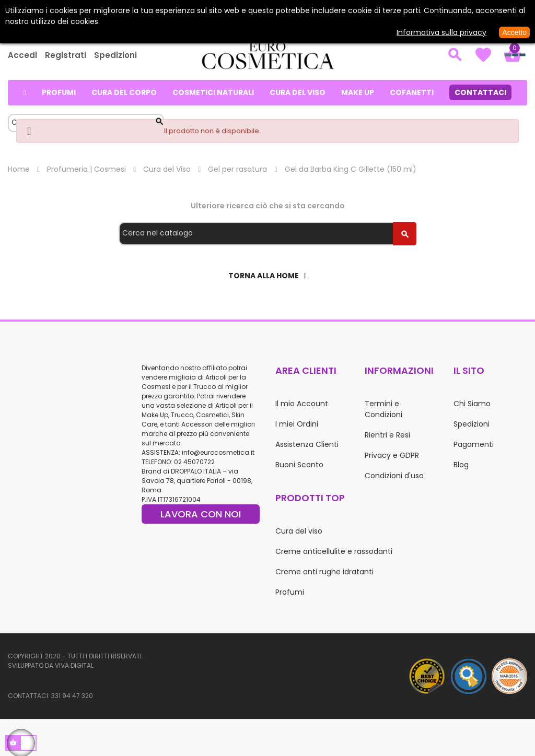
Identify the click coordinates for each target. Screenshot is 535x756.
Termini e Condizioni (383, 409)
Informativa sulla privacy (441, 32)
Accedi (22, 55)
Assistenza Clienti (307, 444)
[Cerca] (267, 234)
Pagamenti (474, 444)
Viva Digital (74, 665)
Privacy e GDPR (392, 455)
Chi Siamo (472, 404)
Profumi (290, 592)
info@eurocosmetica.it (218, 452)
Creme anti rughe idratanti (324, 572)
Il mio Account (302, 404)
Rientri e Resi (387, 435)
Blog (461, 465)
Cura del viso (299, 531)
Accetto (514, 32)
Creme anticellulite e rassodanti (334, 551)
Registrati (66, 55)
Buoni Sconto (299, 465)
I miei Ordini (297, 424)
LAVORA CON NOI (201, 514)
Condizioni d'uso (394, 476)
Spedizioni (115, 55)
